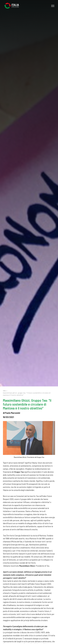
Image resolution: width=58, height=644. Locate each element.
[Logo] (13, 6)
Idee (4, 391)
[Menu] (52, 6)
